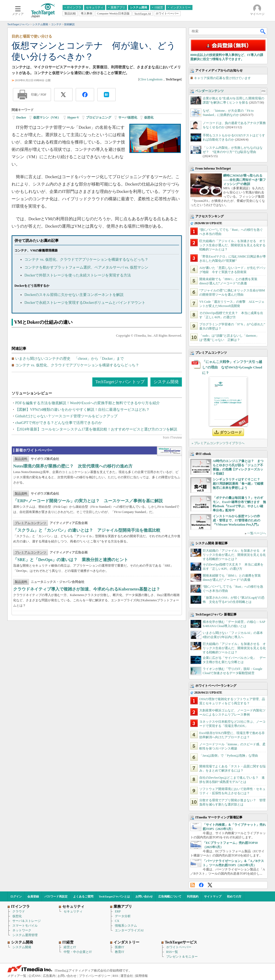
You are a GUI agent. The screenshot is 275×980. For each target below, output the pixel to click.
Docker (21, 117)
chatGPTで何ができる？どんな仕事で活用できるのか (59, 423)
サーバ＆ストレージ (27, 921)
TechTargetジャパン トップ (120, 382)
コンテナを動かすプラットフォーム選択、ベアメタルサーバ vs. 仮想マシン (86, 267)
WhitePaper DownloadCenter (169, 451)
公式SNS (34, 976)
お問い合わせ (144, 896)
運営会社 (127, 976)
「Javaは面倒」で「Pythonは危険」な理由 (229, 756)
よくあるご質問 (83, 896)
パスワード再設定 (56, 896)
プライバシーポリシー (95, 976)
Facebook (201, 885)
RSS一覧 (172, 952)
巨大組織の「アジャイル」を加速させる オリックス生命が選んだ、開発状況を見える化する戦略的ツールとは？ (232, 245)
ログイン (16, 896)
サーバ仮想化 (128, 117)
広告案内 (49, 976)
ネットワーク (22, 930)
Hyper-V (73, 117)
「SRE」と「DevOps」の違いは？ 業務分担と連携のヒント (71, 560)
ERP (118, 911)
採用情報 (141, 976)
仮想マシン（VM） (47, 117)
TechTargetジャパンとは (114, 896)
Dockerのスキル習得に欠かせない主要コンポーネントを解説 (74, 295)
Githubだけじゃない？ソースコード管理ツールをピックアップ (66, 416)
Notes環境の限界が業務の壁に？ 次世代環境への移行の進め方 (73, 466)
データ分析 (123, 916)
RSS (193, 885)
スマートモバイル (25, 926)
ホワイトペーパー (179, 947)
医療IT (119, 947)
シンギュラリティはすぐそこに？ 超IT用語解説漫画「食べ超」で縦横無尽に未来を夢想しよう (238, 484)
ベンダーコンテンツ (210, 91)
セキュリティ (73, 911)
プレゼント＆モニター (182, 957)
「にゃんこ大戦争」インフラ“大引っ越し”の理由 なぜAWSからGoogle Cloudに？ (232, 367)
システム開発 (166, 382)
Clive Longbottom (151, 79)
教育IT (119, 952)
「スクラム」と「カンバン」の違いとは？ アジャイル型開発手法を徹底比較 (87, 530)
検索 (263, 31)
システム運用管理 (25, 935)
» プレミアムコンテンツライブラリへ (218, 443)
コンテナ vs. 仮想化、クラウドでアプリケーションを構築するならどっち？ (86, 260)
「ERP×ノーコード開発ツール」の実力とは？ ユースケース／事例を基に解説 (88, 501)
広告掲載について (170, 896)
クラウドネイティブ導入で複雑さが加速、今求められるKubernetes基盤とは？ (87, 589)
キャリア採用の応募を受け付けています (222, 78)
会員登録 (33, 896)
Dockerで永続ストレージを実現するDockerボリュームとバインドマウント (85, 303)
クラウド (19, 911)
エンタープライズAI (129, 930)
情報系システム (126, 926)
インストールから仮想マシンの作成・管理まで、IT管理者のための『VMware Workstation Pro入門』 (236, 520)
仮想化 (149, 117)
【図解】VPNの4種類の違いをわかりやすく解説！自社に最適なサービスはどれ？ (82, 410)
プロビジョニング (99, 117)
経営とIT (70, 947)
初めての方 (234, 896)
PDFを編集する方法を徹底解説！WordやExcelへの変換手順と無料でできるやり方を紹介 (88, 403)
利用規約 (193, 896)
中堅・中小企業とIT (78, 952)
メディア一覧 (17, 976)
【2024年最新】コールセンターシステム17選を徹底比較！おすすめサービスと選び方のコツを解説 (96, 429)
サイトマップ (213, 896)
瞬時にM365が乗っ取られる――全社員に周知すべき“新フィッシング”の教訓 (245, 180)
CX (117, 921)
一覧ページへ (257, 533)
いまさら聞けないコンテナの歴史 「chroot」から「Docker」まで (70, 359)
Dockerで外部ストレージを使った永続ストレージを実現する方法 (78, 275)
